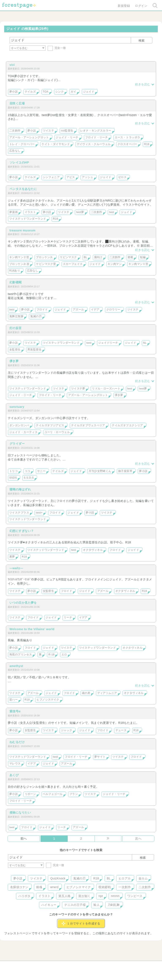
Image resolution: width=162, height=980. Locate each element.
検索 (142, 40)
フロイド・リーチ (97, 137)
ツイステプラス (19, 513)
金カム (143, 878)
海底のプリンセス (21, 655)
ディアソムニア (107, 693)
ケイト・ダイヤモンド (56, 144)
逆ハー (13, 700)
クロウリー (113, 310)
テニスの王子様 (75, 905)
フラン (74, 794)
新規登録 (124, 6)
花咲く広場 (17, 103)
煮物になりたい (20, 813)
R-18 (51, 655)
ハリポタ (24, 896)
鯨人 (97, 905)
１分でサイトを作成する (81, 923)
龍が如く (85, 896)
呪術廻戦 (105, 887)
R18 (147, 144)
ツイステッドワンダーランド (28, 219)
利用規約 (75, 966)
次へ (138, 838)
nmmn (115, 896)
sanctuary (17, 407)
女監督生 (15, 350)
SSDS (13, 478)
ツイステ (49, 131)
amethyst (16, 666)
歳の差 (86, 693)
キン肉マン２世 (19, 257)
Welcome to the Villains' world (32, 629)
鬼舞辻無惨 (16, 316)
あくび (14, 775)
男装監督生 (34, 350)
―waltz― (16, 568)
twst (112, 212)
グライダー (17, 444)
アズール (78, 310)
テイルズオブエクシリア (127, 425)
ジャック (67, 730)
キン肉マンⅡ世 (138, 264)
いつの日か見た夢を (23, 603)
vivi (12, 65)
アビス (71, 177)
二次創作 (15, 131)
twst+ (39, 513)
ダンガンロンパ (19, 425)
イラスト (30, 212)
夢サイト (100, 757)
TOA (46, 92)
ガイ (73, 92)
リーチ (68, 617)
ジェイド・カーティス (23, 432)
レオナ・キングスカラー (96, 131)
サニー (41, 471)
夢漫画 (13, 212)
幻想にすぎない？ (22, 531)
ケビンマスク (68, 257)
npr (101, 896)
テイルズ (30, 92)
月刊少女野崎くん (100, 471)
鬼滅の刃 (36, 316)
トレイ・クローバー (22, 144)
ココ (28, 471)
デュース (121, 730)
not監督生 (67, 131)
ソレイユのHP (19, 162)
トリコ (13, 471)
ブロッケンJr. (45, 257)
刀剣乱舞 (114, 905)
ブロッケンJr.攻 (19, 264)
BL (85, 257)
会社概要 (97, 966)
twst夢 (80, 212)
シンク (59, 92)
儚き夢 (14, 361)
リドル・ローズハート (106, 389)
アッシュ (88, 177)
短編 (143, 257)
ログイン (141, 6)
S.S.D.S (29, 478)
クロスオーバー (127, 144)
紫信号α (15, 711)
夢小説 (13, 92)
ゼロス (122, 177)
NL (145, 343)
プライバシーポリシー (127, 966)
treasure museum (22, 230)
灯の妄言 (16, 328)
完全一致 (57, 48)
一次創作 (125, 887)
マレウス (15, 764)
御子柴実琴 (125, 471)
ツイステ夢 (78, 389)
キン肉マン (115, 264)
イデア (95, 310)
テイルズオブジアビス (50, 425)
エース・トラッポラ (128, 137)
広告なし (15, 151)
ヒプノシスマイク (48, 700)
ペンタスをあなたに (23, 189)
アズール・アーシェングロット (29, 137)
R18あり (15, 271)
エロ (64, 655)
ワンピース (135, 896)
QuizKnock (58, 878)
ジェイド (89, 92)
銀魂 (39, 887)
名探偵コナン (19, 887)
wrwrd (54, 887)
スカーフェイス (73, 264)
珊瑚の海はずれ (20, 489)
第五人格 (65, 896)
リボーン (30, 794)
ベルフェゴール (53, 794)
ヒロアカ (125, 878)
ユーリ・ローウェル (57, 432)
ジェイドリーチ (108, 343)
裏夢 (12, 557)
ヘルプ (27, 966)
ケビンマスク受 (46, 264)
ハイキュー (49, 905)
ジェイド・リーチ (67, 137)
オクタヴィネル (93, 550)
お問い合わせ (51, 966)
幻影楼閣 (16, 282)
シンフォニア (51, 177)
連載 (130, 257)
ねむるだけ (17, 742)
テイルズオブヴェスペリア (88, 425)
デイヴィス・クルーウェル (94, 144)
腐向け (98, 257)
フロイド (42, 310)
